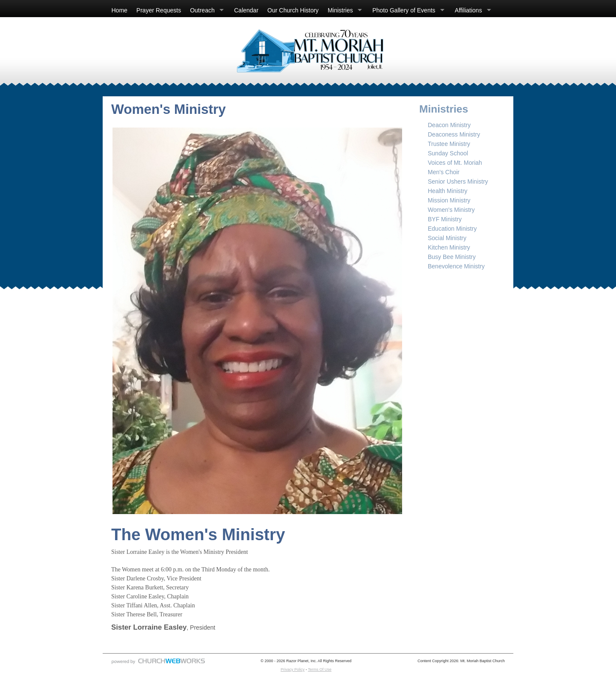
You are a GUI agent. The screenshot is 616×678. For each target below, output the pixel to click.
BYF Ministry (445, 219)
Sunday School (448, 153)
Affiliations (468, 10)
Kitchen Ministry (449, 247)
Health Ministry (448, 191)
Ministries (340, 10)
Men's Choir (444, 172)
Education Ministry (452, 229)
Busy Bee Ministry (452, 257)
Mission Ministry (449, 200)
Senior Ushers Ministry (458, 181)
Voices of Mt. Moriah (455, 163)
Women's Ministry (451, 210)
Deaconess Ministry (454, 134)
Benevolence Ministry (456, 266)
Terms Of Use (320, 669)
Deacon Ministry (449, 125)
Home (120, 10)
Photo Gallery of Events (404, 10)
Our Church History (293, 10)
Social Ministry (447, 238)
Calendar (246, 10)
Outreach (202, 10)
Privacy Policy (293, 669)
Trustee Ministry (449, 144)
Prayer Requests (159, 10)
